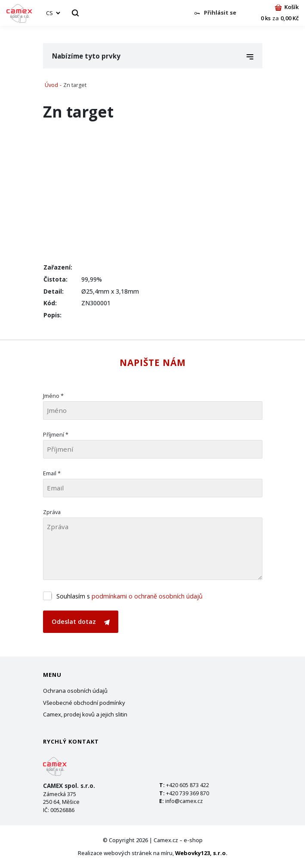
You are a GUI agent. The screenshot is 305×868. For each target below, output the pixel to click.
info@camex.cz (184, 801)
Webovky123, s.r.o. (201, 853)
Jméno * (53, 396)
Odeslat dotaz (81, 622)
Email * (52, 473)
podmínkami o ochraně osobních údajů (147, 596)
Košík (287, 7)
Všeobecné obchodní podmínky (84, 703)
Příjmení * (56, 434)
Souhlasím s (129, 596)
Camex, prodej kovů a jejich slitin (85, 714)
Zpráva (52, 512)
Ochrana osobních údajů (75, 691)
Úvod (51, 85)
